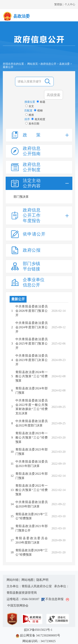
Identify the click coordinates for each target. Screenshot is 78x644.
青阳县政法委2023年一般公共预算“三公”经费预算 (32, 437)
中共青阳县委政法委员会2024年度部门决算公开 (32, 327)
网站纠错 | (14, 580)
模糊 (38, 110)
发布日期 (32, 124)
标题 (41, 102)
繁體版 (58, 4)
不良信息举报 (53, 599)
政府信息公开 (48, 64)
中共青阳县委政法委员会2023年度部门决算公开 (32, 360)
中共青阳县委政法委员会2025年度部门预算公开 (32, 343)
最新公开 (18, 299)
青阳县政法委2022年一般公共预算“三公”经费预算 (32, 490)
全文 (30, 106)
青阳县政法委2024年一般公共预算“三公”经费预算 (32, 376)
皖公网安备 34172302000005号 (39, 636)
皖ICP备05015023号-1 (39, 630)
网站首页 (33, 64)
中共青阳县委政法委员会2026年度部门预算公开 (32, 311)
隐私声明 (42, 580)
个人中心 (70, 4)
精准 (30, 115)
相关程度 (38, 119)
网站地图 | (29, 580)
